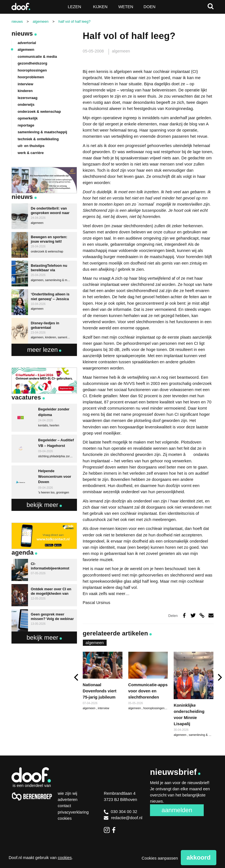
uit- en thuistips (31, 146)
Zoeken (211, 6)
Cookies (65, 818)
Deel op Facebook (184, 616)
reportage (26, 125)
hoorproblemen (31, 77)
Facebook (115, 830)
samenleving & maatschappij (42, 132)
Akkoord (198, 857)
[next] (219, 677)
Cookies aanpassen (160, 858)
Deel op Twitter (193, 616)
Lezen (74, 7)
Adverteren (68, 800)
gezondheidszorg (32, 63)
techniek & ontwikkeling (38, 139)
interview (103, 708)
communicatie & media (37, 57)
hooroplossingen (154, 708)
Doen (150, 7)
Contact (64, 806)
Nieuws (22, 34)
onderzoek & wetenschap (39, 112)
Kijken (100, 7)
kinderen (25, 91)
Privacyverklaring (73, 812)
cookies (65, 858)
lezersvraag (28, 98)
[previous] (77, 677)
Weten (126, 7)
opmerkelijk (28, 118)
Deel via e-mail (211, 616)
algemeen (121, 51)
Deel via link (202, 616)
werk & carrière (31, 153)
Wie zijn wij (67, 793)
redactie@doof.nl (123, 818)
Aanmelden (177, 810)
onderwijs (26, 105)
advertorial (27, 43)
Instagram (107, 830)
